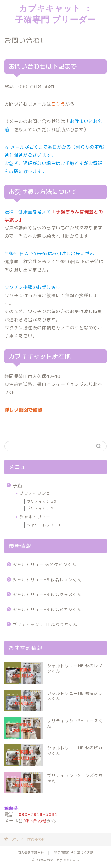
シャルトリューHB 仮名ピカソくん (47, 609)
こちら (58, 104)
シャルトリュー (35, 517)
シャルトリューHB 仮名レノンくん (47, 580)
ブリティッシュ (35, 493)
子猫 (17, 486)
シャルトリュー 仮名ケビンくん (45, 565)
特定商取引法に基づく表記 (74, 854)
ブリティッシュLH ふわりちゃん (45, 624)
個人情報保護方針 (31, 854)
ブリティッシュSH (43, 501)
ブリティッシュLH (43, 508)
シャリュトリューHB (45, 525)
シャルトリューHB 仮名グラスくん (47, 594)
